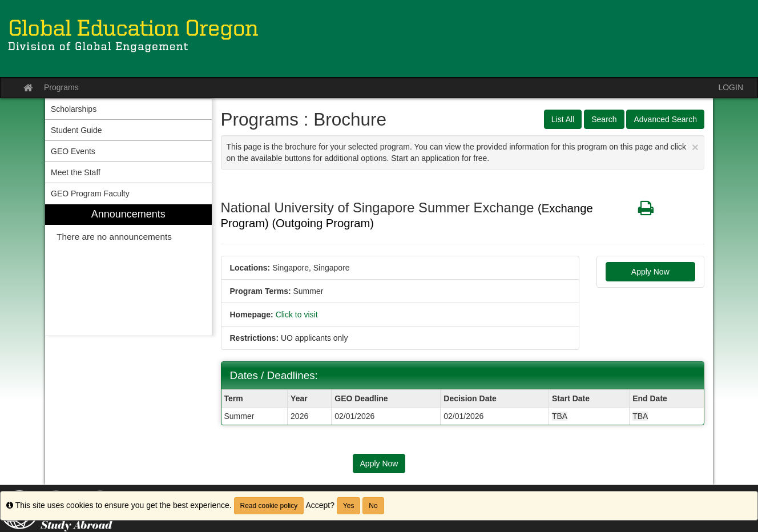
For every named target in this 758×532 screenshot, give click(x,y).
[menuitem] (128, 270)
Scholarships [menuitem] (74, 109)
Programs (61, 87)
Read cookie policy (269, 506)
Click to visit (297, 315)
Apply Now (650, 272)
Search (604, 119)
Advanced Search (665, 119)
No (373, 506)
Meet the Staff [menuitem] (76, 172)
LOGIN (731, 87)
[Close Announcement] (695, 147)
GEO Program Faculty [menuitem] (90, 194)
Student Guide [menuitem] (76, 130)
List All (563, 119)
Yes (349, 506)
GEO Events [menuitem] (73, 151)
